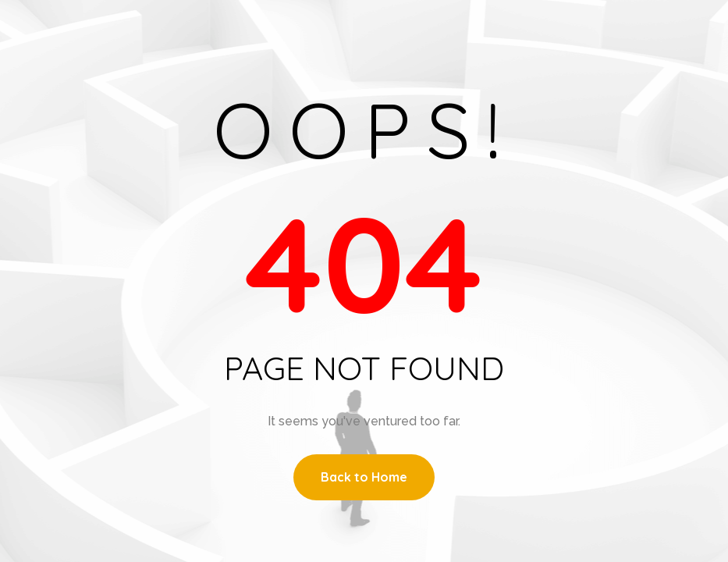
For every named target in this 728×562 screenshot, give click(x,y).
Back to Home (364, 477)
